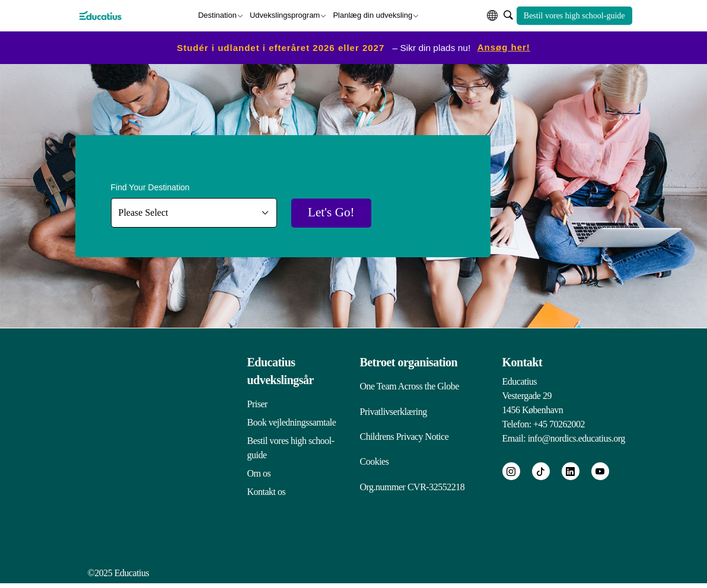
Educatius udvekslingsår (281, 370)
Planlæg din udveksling (372, 15)
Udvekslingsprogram (285, 15)
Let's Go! (335, 212)
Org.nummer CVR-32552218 (413, 490)
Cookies (375, 464)
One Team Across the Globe (410, 386)
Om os (259, 473)
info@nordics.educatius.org (577, 438)
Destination (217, 15)
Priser (257, 403)
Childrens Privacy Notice (405, 438)
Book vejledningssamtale (292, 422)
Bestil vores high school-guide (574, 15)
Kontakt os (267, 491)
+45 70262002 (559, 424)
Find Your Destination (150, 187)
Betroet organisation (409, 362)
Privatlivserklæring (394, 412)
